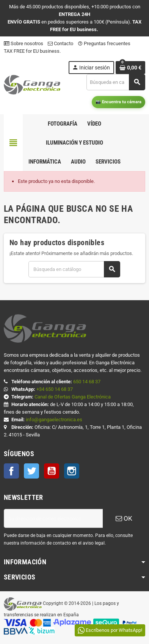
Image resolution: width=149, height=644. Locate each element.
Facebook (11, 471)
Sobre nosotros (24, 43)
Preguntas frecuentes (104, 43)
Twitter (31, 471)
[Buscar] (116, 82)
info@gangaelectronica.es (54, 420)
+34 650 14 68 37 (55, 389)
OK (124, 518)
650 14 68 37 (87, 382)
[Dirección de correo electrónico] (53, 518)
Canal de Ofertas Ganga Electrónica (73, 397)
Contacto (60, 43)
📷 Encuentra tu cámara (118, 102)
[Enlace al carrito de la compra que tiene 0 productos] (130, 68)
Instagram (72, 471)
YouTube (52, 471)
